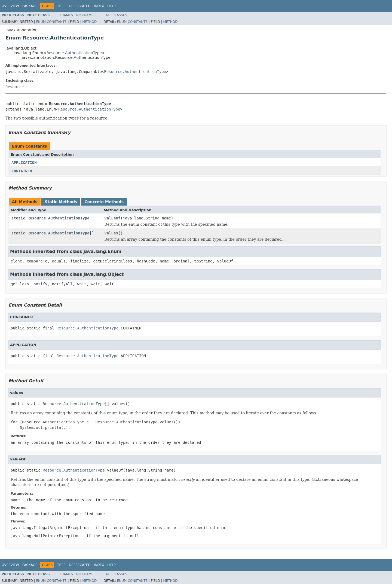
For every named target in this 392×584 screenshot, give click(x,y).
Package (30, 6)
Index (99, 6)
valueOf (113, 218)
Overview (10, 6)
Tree (61, 6)
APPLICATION (24, 163)
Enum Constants (51, 22)
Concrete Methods (104, 202)
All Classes (116, 15)
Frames (67, 15)
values (111, 233)
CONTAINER (22, 171)
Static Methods (61, 202)
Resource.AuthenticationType (74, 53)
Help (111, 6)
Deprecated (80, 6)
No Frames (86, 15)
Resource (15, 87)
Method (89, 22)
